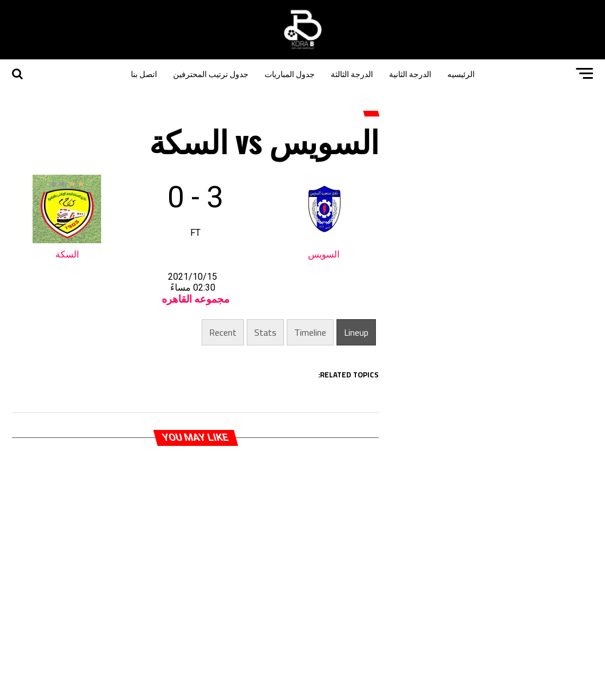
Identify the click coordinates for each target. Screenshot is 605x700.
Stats (265, 332)
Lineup (356, 332)
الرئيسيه (461, 73)
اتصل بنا (144, 73)
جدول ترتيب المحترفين (211, 73)
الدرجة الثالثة (352, 73)
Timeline (310, 332)
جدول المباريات (290, 73)
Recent (223, 332)
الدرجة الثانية (410, 73)
